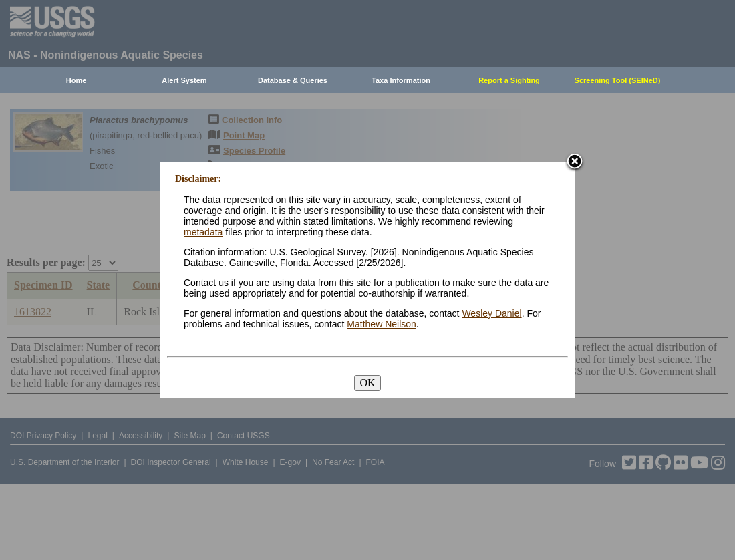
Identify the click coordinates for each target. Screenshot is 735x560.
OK (367, 383)
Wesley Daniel (491, 313)
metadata (203, 232)
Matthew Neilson (382, 324)
